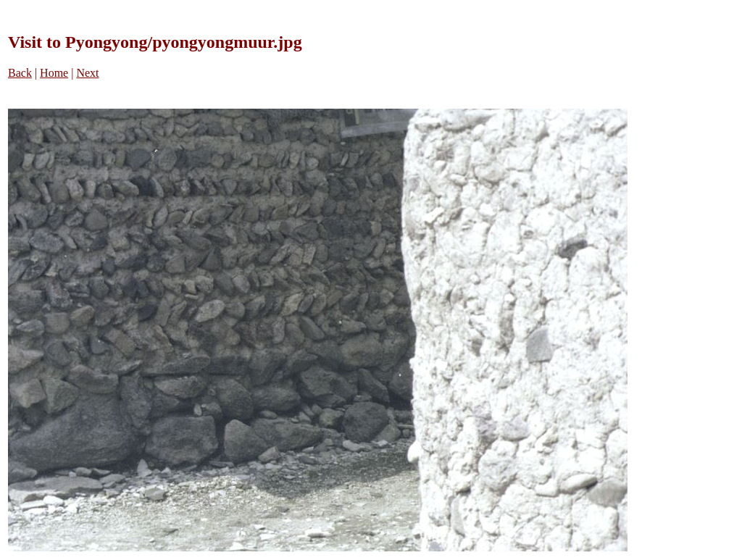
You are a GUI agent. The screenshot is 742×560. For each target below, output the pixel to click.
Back (20, 73)
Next (87, 73)
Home (54, 73)
